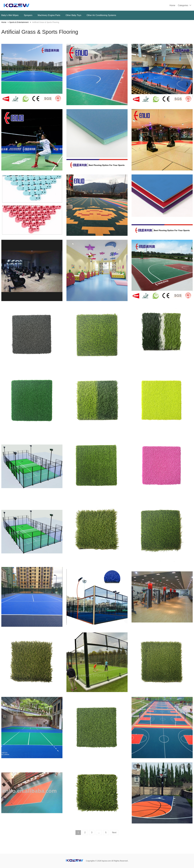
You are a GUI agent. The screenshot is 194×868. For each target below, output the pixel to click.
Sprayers (28, 15)
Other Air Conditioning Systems (101, 15)
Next (114, 832)
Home (172, 5)
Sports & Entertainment (19, 22)
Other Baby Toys (73, 15)
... (99, 832)
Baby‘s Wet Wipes (10, 15)
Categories (183, 5)
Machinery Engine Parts (49, 15)
